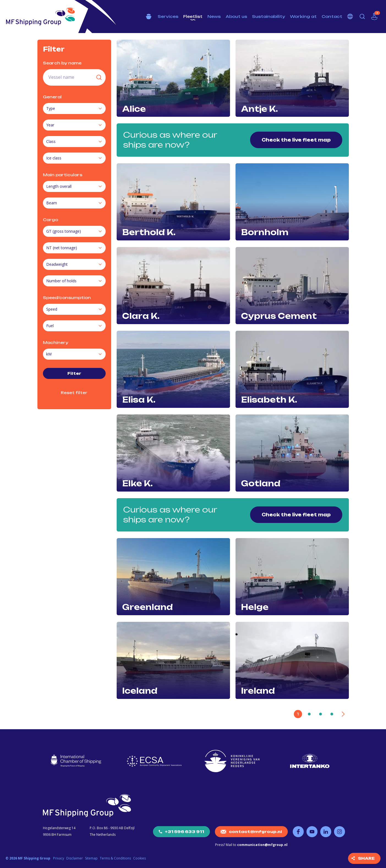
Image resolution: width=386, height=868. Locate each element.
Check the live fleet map (296, 140)
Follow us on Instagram (340, 832)
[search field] (74, 77)
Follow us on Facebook (298, 832)
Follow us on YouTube (312, 832)
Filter (74, 373)
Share (366, 858)
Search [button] (362, 17)
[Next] (343, 714)
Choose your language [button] (350, 17)
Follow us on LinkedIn (326, 832)
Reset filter (74, 393)
